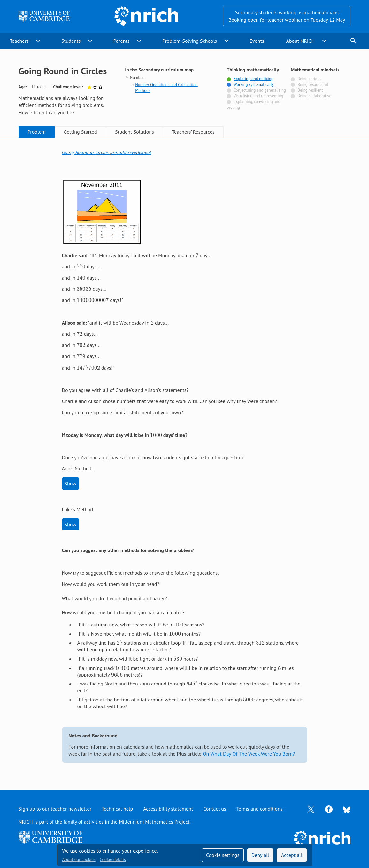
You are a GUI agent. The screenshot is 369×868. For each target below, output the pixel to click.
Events (257, 41)
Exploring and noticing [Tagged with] (253, 79)
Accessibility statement (168, 809)
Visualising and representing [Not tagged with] (258, 96)
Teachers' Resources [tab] (193, 132)
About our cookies (79, 859)
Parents (122, 41)
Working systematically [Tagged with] (254, 84)
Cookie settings (223, 855)
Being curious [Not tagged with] (309, 79)
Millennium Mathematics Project (154, 822)
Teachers (19, 41)
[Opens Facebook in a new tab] (329, 809)
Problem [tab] (37, 132)
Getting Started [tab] (80, 132)
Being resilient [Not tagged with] (310, 90)
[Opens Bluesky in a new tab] (347, 809)
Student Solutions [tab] (135, 132)
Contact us (215, 809)
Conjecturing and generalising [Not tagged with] (260, 90)
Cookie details (113, 859)
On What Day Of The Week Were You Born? (249, 754)
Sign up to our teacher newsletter (55, 809)
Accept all (292, 855)
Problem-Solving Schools (190, 41)
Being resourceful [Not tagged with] (313, 84)
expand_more (38, 41)
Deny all (260, 855)
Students (71, 41)
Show (70, 483)
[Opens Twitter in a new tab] (311, 809)
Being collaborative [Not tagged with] (314, 96)
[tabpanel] (185, 458)
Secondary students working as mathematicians (287, 12)
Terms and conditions (260, 809)
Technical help (117, 809)
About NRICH (301, 41)
